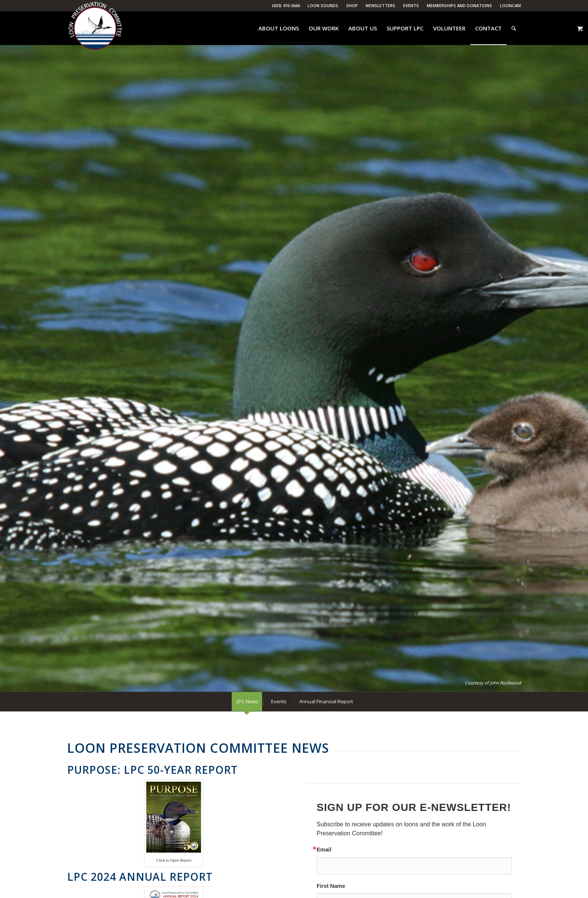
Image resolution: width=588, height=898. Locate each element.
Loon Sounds (323, 5)
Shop (352, 5)
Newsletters (380, 5)
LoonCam (510, 5)
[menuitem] (323, 6)
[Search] (514, 28)
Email (324, 850)
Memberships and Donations (459, 5)
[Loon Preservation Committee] (95, 28)
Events (411, 5)
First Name (331, 886)
